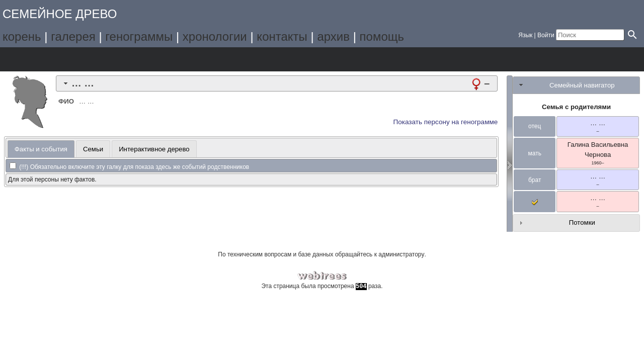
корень (22, 36)
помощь (382, 36)
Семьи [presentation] (93, 149)
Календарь (107, 59)
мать (534, 153)
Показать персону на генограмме (446, 122)
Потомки (582, 222)
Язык (525, 35)
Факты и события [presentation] (41, 149)
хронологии (215, 36)
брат (535, 180)
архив (333, 36)
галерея (73, 36)
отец (535, 126)
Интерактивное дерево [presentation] (154, 149)
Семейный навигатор (582, 85)
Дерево (23, 59)
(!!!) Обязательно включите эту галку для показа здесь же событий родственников (129, 167)
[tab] (277, 83)
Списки (79, 59)
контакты (282, 36)
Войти (546, 35)
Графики (51, 59)
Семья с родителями (576, 107)
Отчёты (136, 59)
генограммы (139, 36)
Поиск (164, 59)
